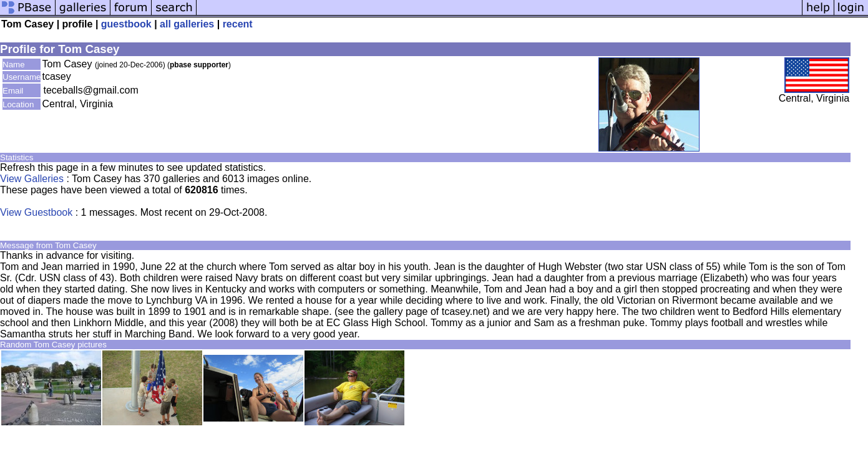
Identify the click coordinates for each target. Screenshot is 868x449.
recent (238, 24)
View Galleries (32, 179)
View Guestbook (36, 212)
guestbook (126, 24)
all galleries (187, 24)
